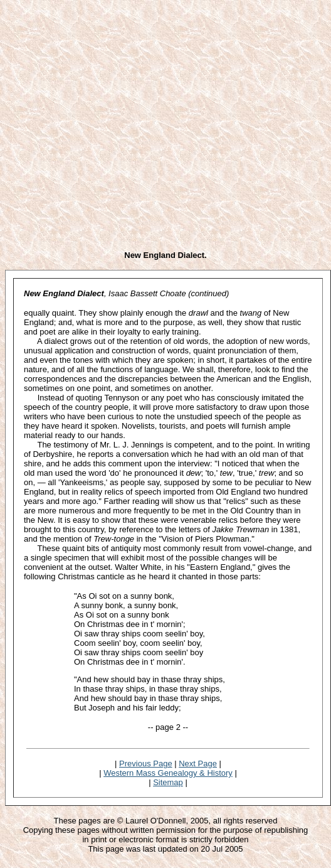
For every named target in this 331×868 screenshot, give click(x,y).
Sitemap (168, 782)
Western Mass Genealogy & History (168, 773)
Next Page (198, 764)
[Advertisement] (118, 123)
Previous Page (146, 764)
